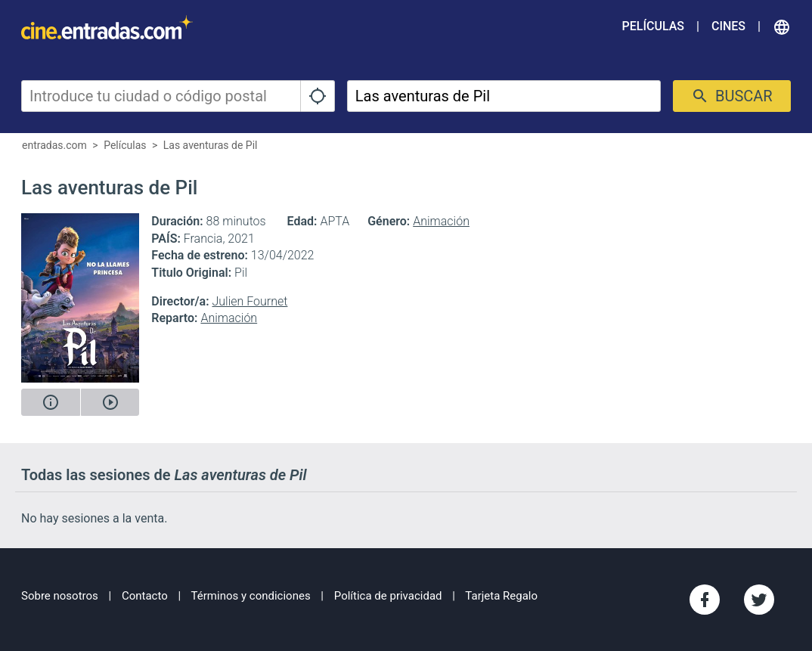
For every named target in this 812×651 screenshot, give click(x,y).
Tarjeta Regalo (501, 596)
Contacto (145, 596)
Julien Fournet (249, 301)
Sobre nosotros (60, 596)
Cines (728, 26)
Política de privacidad (388, 596)
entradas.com (54, 145)
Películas (653, 26)
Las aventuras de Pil (211, 145)
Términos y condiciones (251, 596)
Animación (441, 221)
